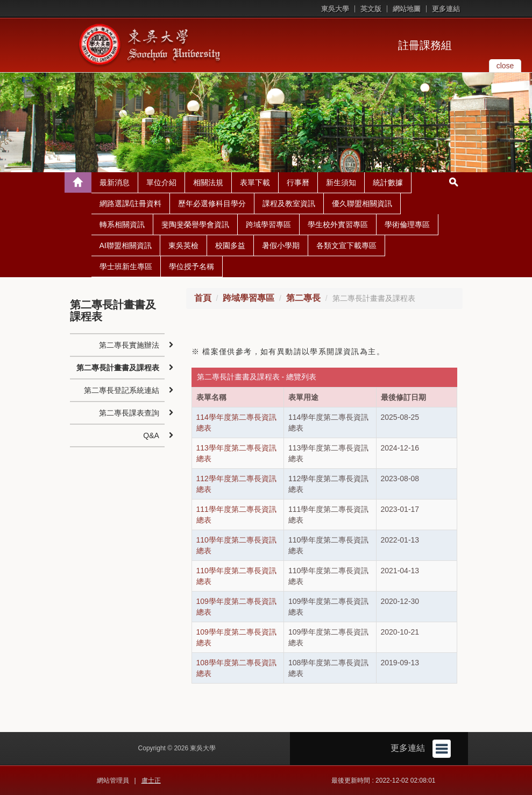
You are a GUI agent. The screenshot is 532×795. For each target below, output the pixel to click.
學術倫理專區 (407, 224)
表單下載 (255, 182)
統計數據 (388, 182)
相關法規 (208, 182)
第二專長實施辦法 (129, 345)
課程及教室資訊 (289, 203)
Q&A (151, 435)
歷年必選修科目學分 (212, 203)
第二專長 (303, 298)
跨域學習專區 (268, 224)
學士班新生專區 (126, 266)
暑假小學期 (281, 245)
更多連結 (446, 9)
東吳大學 (335, 9)
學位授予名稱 (191, 266)
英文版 (371, 9)
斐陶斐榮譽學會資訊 (195, 224)
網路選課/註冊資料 (131, 203)
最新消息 (115, 182)
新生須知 (341, 182)
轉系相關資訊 (122, 224)
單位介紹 (161, 182)
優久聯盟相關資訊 (362, 203)
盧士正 (151, 780)
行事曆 (298, 182)
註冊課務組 (425, 45)
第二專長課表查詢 (129, 413)
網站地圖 (407, 9)
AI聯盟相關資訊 (126, 245)
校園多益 (230, 245)
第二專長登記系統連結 (122, 390)
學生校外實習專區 (338, 224)
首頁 (203, 298)
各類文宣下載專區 (346, 245)
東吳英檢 (183, 245)
